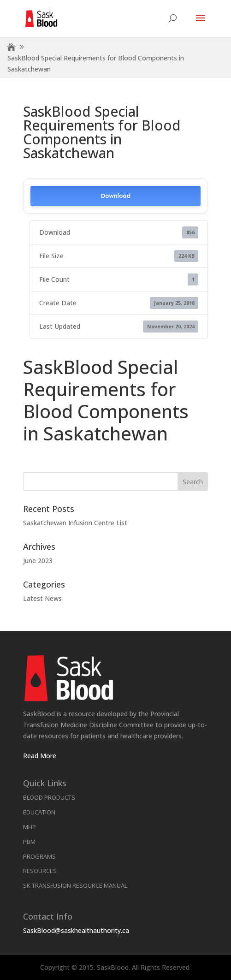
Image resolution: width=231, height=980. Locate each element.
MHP (30, 827)
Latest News (42, 598)
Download (115, 196)
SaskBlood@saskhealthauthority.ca (76, 930)
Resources (40, 871)
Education (39, 812)
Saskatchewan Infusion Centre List (75, 523)
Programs (39, 856)
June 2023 (38, 561)
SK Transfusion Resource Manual (75, 885)
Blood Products (49, 797)
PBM (29, 842)
